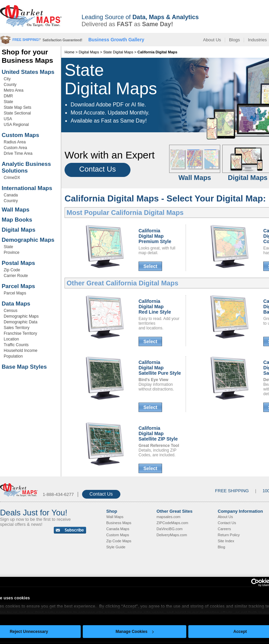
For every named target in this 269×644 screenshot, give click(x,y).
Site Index (226, 541)
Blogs (235, 40)
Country (11, 201)
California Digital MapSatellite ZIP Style (158, 433)
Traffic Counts (16, 345)
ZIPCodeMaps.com (172, 523)
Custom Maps (20, 135)
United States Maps (28, 72)
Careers (224, 529)
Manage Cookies (135, 632)
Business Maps (119, 523)
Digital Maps (18, 230)
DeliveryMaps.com (172, 535)
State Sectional (17, 113)
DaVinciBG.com (170, 529)
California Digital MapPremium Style (155, 236)
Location (11, 339)
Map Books (17, 220)
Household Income (21, 351)
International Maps (27, 188)
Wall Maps (16, 210)
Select (150, 266)
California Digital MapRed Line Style (155, 307)
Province (12, 252)
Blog (222, 547)
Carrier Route (16, 276)
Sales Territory (16, 328)
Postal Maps (18, 263)
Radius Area (15, 142)
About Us (212, 40)
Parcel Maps (18, 286)
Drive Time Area (18, 153)
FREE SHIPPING (232, 491)
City (7, 79)
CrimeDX (12, 178)
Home (69, 52)
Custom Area (15, 148)
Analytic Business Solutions (26, 167)
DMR (8, 96)
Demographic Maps (28, 240)
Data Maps (16, 304)
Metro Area (14, 90)
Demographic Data (21, 322)
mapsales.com (169, 517)
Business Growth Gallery (117, 40)
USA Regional (16, 125)
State (8, 102)
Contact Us (98, 169)
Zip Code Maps (119, 541)
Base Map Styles (24, 367)
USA (8, 119)
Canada (11, 195)
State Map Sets (17, 107)
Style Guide (116, 547)
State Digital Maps (118, 52)
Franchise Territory (20, 333)
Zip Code (12, 270)
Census (11, 311)
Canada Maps (118, 529)
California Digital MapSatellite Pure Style (160, 368)
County (10, 85)
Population (13, 356)
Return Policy (229, 535)
